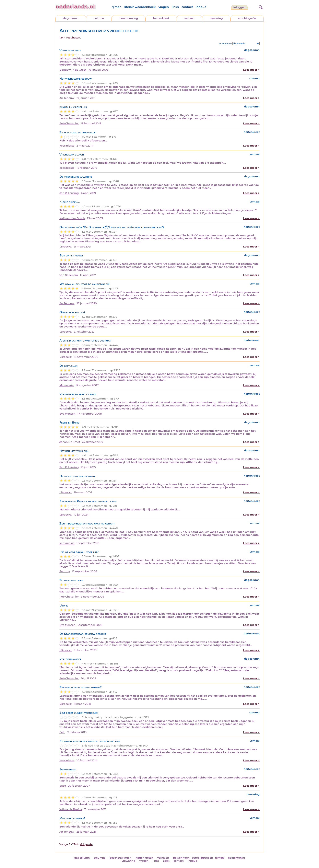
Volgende (86, 844)
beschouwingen (120, 858)
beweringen (181, 858)
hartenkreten (144, 858)
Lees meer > (251, 70)
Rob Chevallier (69, 123)
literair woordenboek (140, 7)
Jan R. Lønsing (69, 193)
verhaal (189, 18)
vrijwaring (128, 861)
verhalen (163, 858)
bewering (216, 18)
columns (100, 858)
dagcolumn (71, 18)
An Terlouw (67, 98)
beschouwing (129, 18)
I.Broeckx (66, 247)
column (99, 18)
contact (187, 7)
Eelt (62, 732)
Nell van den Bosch (72, 218)
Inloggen (239, 7)
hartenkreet (161, 18)
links (175, 7)
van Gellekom (69, 275)
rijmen (117, 7)
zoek (166, 861)
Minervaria (67, 385)
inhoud (201, 7)
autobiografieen (202, 858)
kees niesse (67, 146)
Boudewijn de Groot (73, 70)
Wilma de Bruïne (71, 809)
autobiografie (247, 18)
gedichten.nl (236, 858)
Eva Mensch (67, 414)
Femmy (65, 571)
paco (63, 786)
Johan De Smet (70, 442)
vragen (164, 7)
